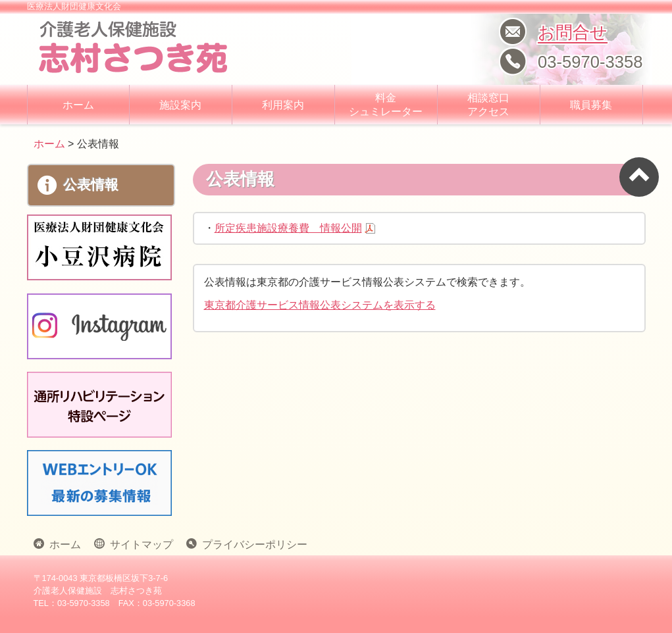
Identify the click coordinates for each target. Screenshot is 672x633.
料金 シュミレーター (386, 105)
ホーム (78, 105)
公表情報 (78, 185)
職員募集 (591, 105)
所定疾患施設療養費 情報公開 (288, 228)
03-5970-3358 (590, 62)
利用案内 (283, 105)
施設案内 (180, 105)
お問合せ (573, 32)
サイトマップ (139, 544)
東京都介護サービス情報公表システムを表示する (320, 305)
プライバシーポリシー (252, 544)
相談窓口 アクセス (488, 105)
